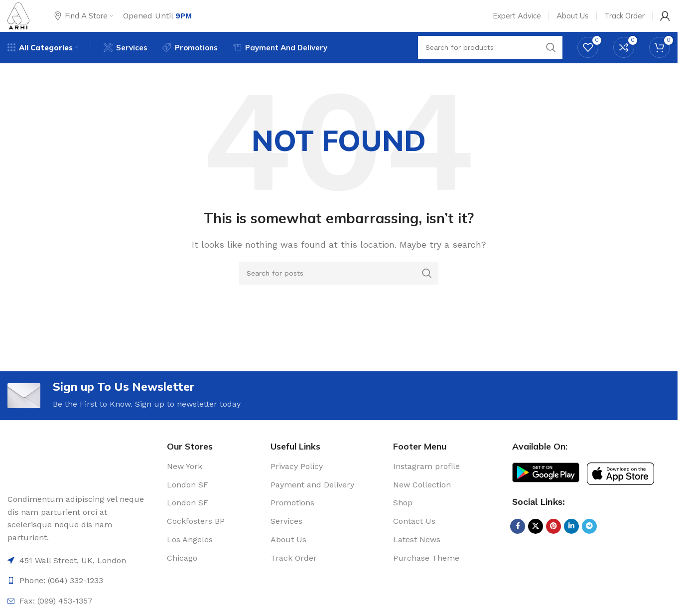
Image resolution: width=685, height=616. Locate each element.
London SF (188, 506)
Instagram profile (426, 487)
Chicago (182, 579)
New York (185, 487)
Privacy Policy (297, 487)
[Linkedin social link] (571, 547)
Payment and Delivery (312, 506)
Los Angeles (190, 560)
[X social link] (536, 547)
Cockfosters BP (196, 542)
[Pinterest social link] (553, 547)
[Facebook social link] (518, 547)
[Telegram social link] (589, 547)
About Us (288, 560)
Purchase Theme (426, 579)
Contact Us (414, 542)
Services (286, 542)
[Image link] (25, 482)
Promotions (292, 524)
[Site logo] (24, 22)
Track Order (294, 579)
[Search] (339, 290)
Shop (403, 524)
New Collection (422, 506)
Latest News (417, 560)
